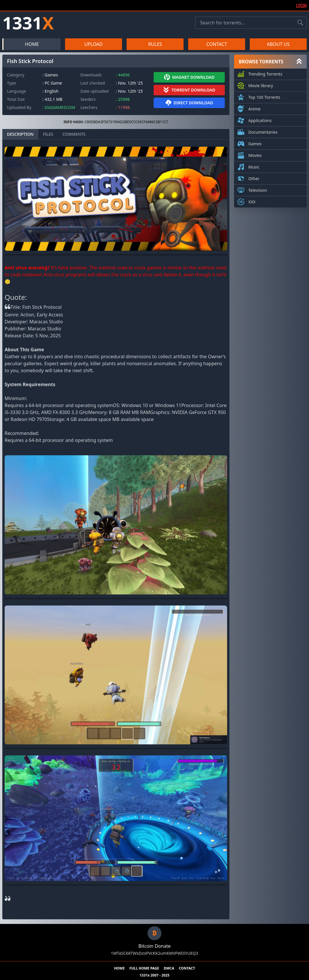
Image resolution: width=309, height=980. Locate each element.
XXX (252, 201)
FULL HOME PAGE (144, 968)
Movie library (261, 85)
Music (254, 166)
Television (258, 189)
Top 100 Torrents (264, 96)
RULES (155, 44)
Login (301, 6)
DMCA (169, 968)
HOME (32, 44)
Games (255, 143)
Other (254, 178)
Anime (254, 108)
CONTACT (217, 44)
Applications (260, 119)
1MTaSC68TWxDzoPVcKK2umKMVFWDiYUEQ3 (154, 953)
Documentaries (263, 131)
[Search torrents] (300, 23)
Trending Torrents (265, 73)
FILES (48, 134)
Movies (255, 154)
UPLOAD (94, 44)
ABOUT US (278, 44)
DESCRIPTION (20, 134)
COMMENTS (74, 134)
